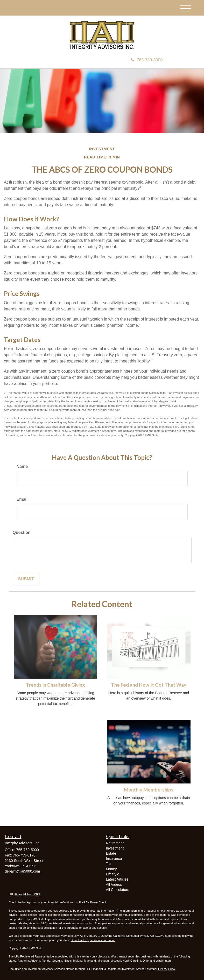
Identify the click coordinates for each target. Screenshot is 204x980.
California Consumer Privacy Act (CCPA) (139, 936)
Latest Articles (117, 879)
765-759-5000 (147, 60)
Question (22, 532)
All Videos (114, 884)
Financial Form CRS (27, 894)
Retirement (115, 843)
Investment (115, 848)
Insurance (114, 859)
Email (22, 499)
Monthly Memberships (149, 790)
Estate (111, 853)
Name (22, 466)
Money (111, 869)
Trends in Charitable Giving (55, 685)
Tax (109, 864)
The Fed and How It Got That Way (149, 685)
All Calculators (118, 890)
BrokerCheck (99, 902)
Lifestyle (113, 874)
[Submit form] (26, 579)
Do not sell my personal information (93, 940)
